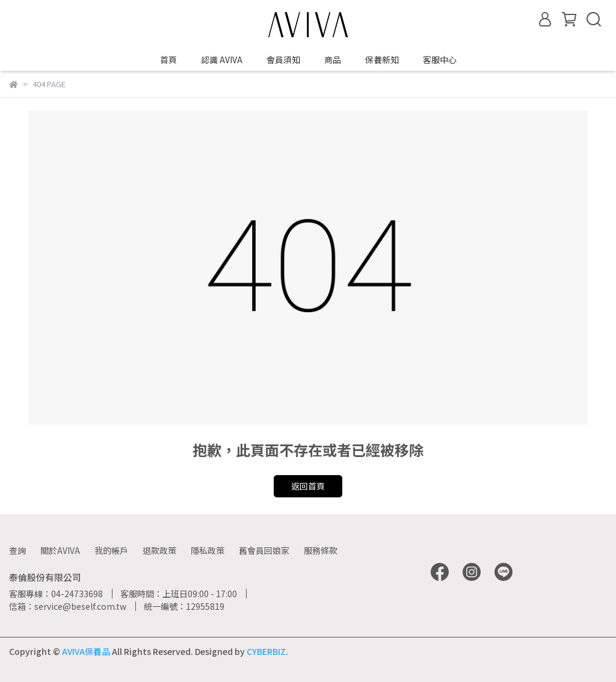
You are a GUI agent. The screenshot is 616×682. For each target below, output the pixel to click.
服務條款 (321, 550)
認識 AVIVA (222, 60)
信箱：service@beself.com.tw (68, 606)
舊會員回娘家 (264, 550)
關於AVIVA (60, 550)
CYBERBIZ (266, 651)
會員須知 (283, 60)
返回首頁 (308, 486)
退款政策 (159, 550)
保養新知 (382, 60)
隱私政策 (208, 550)
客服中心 (440, 60)
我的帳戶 (111, 550)
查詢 (17, 550)
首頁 (168, 60)
